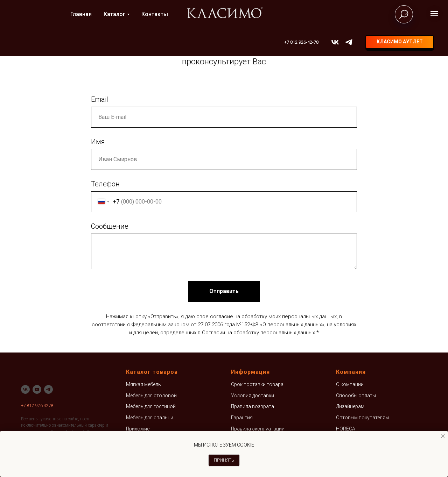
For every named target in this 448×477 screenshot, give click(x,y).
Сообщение (110, 226)
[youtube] (37, 389)
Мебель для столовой (151, 396)
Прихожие (138, 429)
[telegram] (349, 42)
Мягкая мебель (143, 384)
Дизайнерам (350, 406)
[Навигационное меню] (434, 14)
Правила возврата (253, 406)
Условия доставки (253, 396)
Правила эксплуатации (258, 429)
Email (100, 99)
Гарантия (242, 418)
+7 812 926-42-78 (301, 42)
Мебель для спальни (150, 418)
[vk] (335, 42)
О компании (350, 384)
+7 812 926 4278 (37, 406)
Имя (98, 142)
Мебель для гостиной (151, 406)
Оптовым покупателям (362, 418)
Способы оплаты (356, 396)
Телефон (105, 184)
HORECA (346, 429)
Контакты (155, 14)
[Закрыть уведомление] (443, 436)
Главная (81, 14)
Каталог (114, 14)
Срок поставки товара (257, 384)
